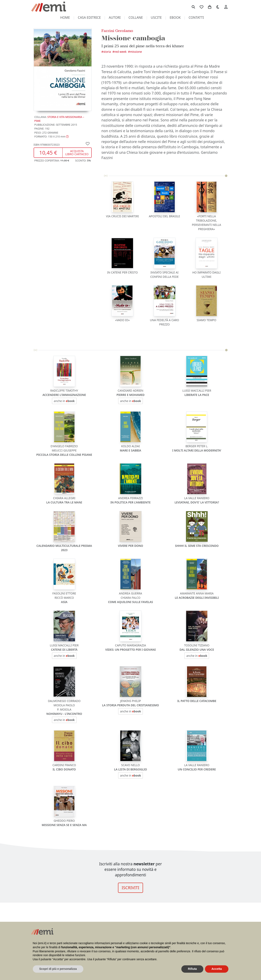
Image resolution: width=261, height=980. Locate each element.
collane (136, 18)
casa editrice (89, 18)
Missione (136, 52)
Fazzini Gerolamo (117, 31)
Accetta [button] (217, 969)
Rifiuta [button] (192, 969)
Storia (107, 52)
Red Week (120, 52)
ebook (175, 18)
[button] (52, 136)
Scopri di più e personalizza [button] (58, 969)
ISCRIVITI (130, 888)
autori (115, 18)
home (65, 18)
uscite (156, 18)
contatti (196, 18)
